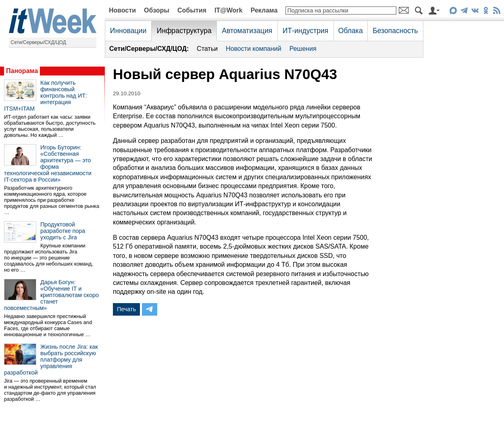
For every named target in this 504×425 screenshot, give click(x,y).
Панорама (22, 71)
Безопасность (395, 31)
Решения (303, 49)
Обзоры (157, 10)
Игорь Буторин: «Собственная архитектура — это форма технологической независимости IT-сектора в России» (48, 163)
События (192, 10)
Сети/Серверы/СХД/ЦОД (39, 42)
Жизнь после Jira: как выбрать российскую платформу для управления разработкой (51, 360)
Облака (351, 31)
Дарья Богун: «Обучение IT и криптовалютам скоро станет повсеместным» (51, 295)
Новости (122, 10)
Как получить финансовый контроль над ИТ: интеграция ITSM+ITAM (46, 96)
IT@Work (229, 10)
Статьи (207, 49)
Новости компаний (254, 49)
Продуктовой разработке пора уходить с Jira (63, 231)
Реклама (264, 10)
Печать (126, 309)
